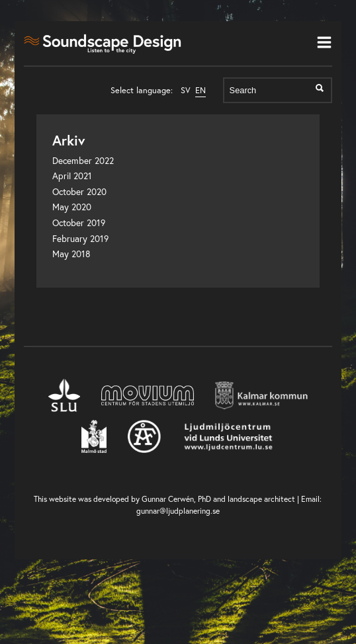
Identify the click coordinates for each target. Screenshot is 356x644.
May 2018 (71, 254)
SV (186, 90)
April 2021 (72, 176)
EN (200, 90)
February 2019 (80, 239)
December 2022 (83, 161)
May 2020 (72, 207)
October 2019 (79, 223)
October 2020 (79, 192)
